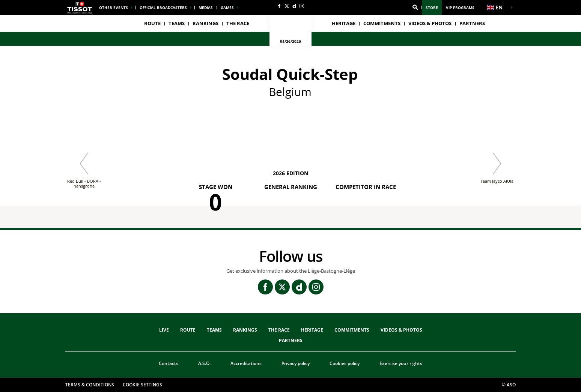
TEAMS (214, 330)
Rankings (205, 23)
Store (432, 8)
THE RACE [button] (238, 23)
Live (164, 330)
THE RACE (279, 330)
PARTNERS (472, 23)
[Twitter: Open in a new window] (287, 6)
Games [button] (227, 8)
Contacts (169, 363)
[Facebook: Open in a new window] (279, 6)
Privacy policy (296, 363)
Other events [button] (114, 8)
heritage (344, 23)
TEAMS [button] (177, 23)
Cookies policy (345, 363)
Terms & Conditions (90, 385)
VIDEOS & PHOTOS (430, 23)
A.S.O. (204, 363)
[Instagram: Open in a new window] (302, 6)
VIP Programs (460, 8)
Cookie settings (142, 385)
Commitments (382, 23)
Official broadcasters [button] (163, 8)
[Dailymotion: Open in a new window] (294, 6)
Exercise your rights (401, 363)
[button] (415, 8)
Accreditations (246, 363)
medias (206, 8)
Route (152, 23)
